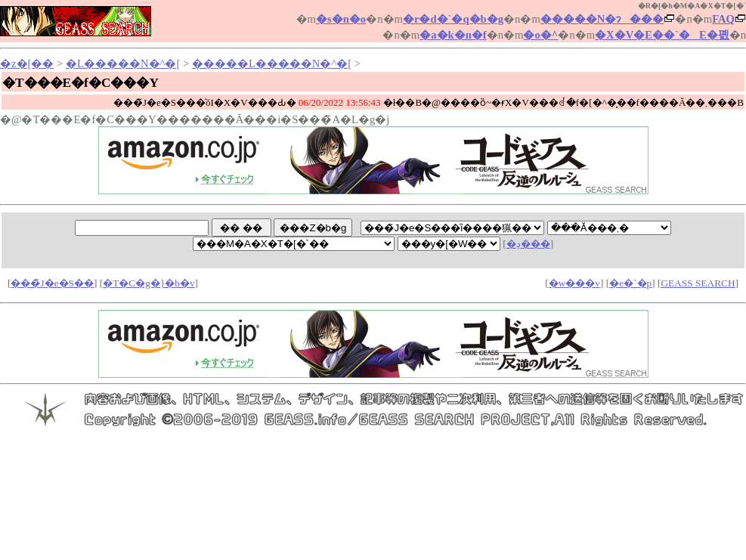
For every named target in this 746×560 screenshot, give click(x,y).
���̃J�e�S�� (52, 283)
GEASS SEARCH (698, 283)
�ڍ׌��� (528, 244)
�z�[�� (27, 63)
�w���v (574, 283)
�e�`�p (630, 283)
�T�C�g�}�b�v (149, 283)
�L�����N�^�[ (123, 63)
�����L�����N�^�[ (272, 63)
